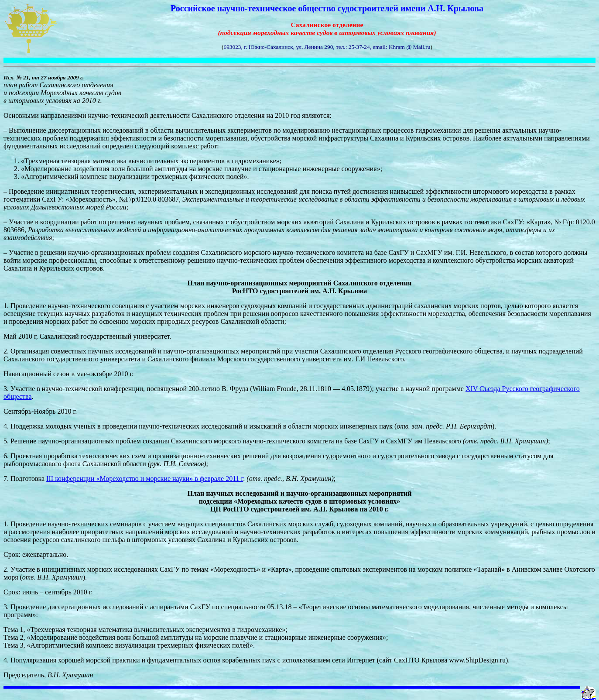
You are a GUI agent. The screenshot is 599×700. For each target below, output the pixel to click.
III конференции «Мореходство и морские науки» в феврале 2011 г (145, 479)
